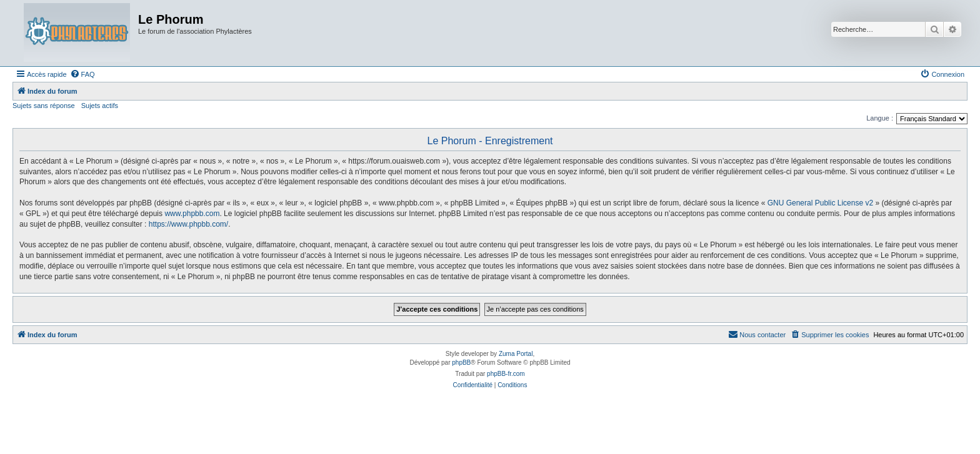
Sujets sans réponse (44, 106)
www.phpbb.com (192, 214)
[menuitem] (82, 74)
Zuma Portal (516, 354)
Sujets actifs (100, 106)
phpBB (461, 363)
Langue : (880, 118)
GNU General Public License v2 (820, 203)
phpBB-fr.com (506, 374)
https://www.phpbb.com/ (188, 224)
